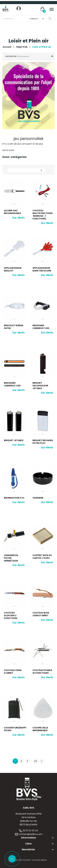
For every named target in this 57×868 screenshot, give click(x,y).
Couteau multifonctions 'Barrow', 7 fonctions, (43, 215)
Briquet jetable (14, 440)
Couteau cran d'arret (13, 672)
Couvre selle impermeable (40, 729)
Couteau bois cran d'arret (41, 614)
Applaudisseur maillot (13, 269)
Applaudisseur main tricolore (42, 269)
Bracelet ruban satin (14, 327)
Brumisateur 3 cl (14, 498)
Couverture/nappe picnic (14, 729)
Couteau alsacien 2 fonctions (11, 615)
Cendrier (38, 498)
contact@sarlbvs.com (30, 834)
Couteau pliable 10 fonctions (42, 672)
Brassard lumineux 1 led (41, 327)
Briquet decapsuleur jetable (40, 386)
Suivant (42, 761)
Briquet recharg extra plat (43, 442)
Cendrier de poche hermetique (11, 558)
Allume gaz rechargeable (12, 212)
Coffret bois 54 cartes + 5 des (42, 557)
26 (36, 761)
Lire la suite (8, 150)
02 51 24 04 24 (30, 830)
